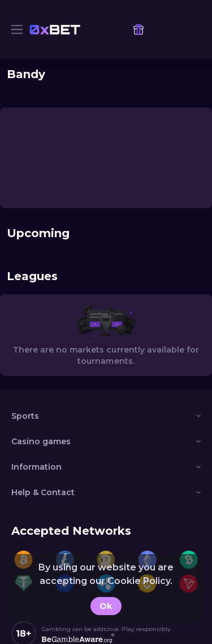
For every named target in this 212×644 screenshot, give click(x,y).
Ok (106, 606)
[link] (55, 29)
